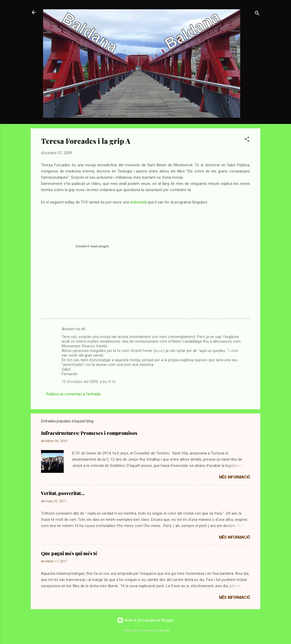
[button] (247, 140)
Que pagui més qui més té (69, 553)
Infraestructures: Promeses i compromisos (89, 433)
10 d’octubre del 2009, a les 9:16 (89, 382)
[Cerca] (257, 14)
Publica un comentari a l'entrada (73, 394)
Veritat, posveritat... (63, 493)
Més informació (235, 477)
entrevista (138, 202)
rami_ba (164, 630)
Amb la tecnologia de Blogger (146, 620)
